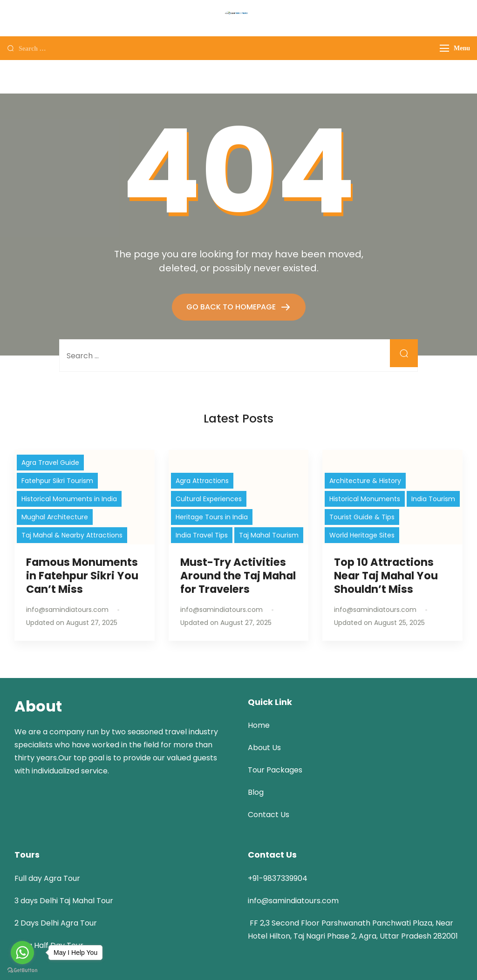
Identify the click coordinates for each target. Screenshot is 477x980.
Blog (256, 792)
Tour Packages (275, 770)
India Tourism (433, 499)
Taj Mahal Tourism (269, 535)
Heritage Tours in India (212, 517)
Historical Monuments (365, 499)
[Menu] (444, 48)
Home (259, 725)
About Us (264, 748)
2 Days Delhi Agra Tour (56, 923)
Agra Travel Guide (50, 463)
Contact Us (269, 815)
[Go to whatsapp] (22, 953)
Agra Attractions (202, 481)
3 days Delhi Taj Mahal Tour (64, 901)
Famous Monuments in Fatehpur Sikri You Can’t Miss (82, 576)
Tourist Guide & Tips (362, 517)
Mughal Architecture (55, 517)
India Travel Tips (202, 535)
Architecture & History (365, 481)
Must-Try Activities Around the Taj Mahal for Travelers (238, 576)
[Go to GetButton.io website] (22, 970)
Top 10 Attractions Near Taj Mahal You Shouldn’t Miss (386, 576)
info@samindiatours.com (293, 901)
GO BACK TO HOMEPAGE (232, 307)
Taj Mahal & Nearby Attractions (72, 535)
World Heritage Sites (362, 535)
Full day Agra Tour (47, 878)
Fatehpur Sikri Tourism (57, 481)
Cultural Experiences (209, 499)
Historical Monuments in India (69, 499)
